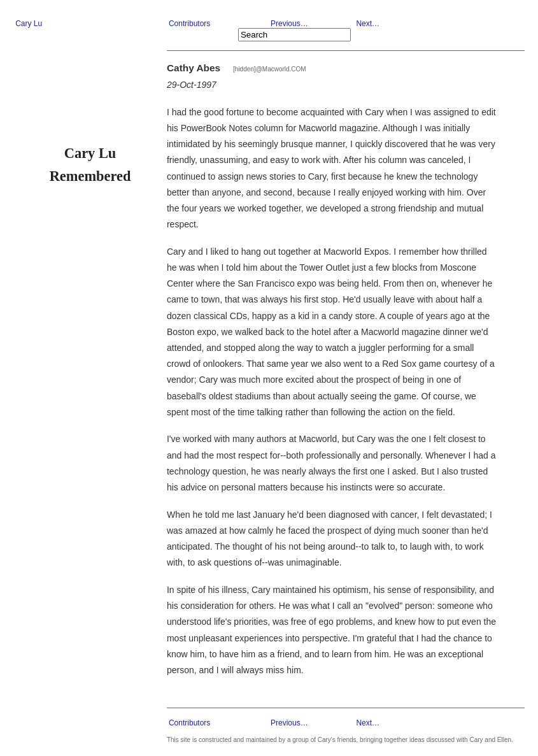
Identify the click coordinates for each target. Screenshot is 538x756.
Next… (368, 24)
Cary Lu (29, 24)
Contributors (189, 24)
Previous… (289, 24)
